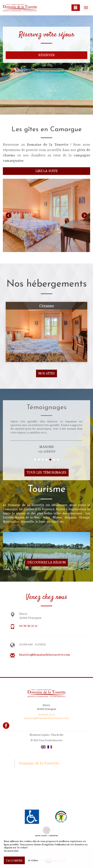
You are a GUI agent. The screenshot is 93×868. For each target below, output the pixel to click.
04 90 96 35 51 (28, 626)
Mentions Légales (40, 735)
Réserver (47, 55)
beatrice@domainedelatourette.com (45, 655)
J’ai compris (14, 860)
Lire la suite (47, 171)
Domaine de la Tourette (39, 764)
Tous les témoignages (46, 472)
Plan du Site (57, 735)
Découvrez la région (47, 562)
